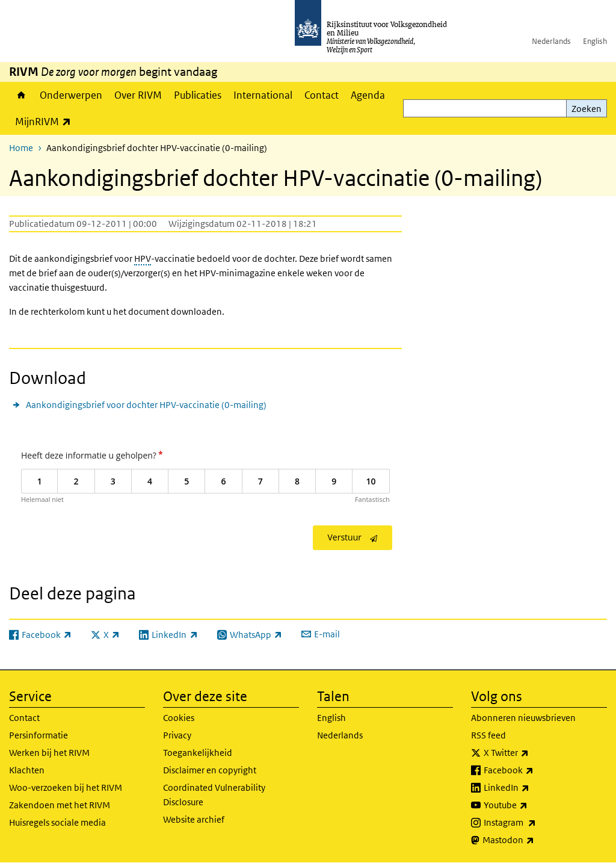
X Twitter (533, 753)
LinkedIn (533, 788)
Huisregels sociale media (57, 822)
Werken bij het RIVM (49, 753)
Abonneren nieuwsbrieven (523, 718)
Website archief (194, 819)
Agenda (368, 95)
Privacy (177, 735)
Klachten (27, 770)
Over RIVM (138, 95)
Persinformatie (38, 735)
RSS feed (488, 735)
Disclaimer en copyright (210, 770)
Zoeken (587, 109)
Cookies (179, 718)
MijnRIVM (46, 121)
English (595, 41)
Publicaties (198, 95)
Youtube (532, 805)
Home (21, 95)
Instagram (536, 823)
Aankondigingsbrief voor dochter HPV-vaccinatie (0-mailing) (146, 405)
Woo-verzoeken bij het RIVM (66, 787)
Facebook (535, 770)
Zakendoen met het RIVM (60, 805)
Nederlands (551, 41)
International (263, 95)
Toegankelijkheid (198, 753)
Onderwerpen (71, 95)
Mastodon (535, 840)
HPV (143, 258)
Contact (322, 95)
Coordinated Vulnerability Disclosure (214, 795)
